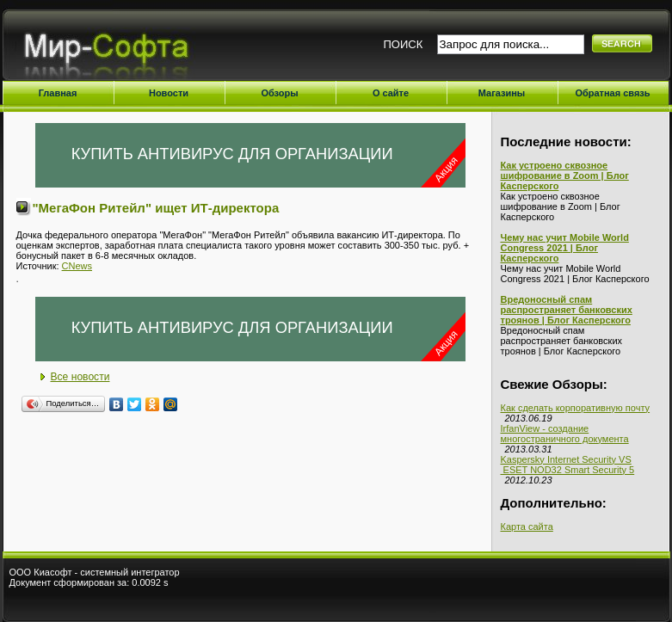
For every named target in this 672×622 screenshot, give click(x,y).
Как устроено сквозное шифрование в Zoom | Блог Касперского (565, 176)
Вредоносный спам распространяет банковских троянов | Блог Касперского (567, 310)
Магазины (502, 93)
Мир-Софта (113, 49)
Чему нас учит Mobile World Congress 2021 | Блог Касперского (565, 248)
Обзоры (279, 93)
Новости (169, 93)
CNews (77, 266)
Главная (58, 93)
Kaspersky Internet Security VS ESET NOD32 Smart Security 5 (568, 465)
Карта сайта (527, 527)
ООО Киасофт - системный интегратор (95, 572)
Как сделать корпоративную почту (576, 408)
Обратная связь (612, 93)
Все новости (80, 377)
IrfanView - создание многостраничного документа (565, 434)
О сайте (391, 93)
